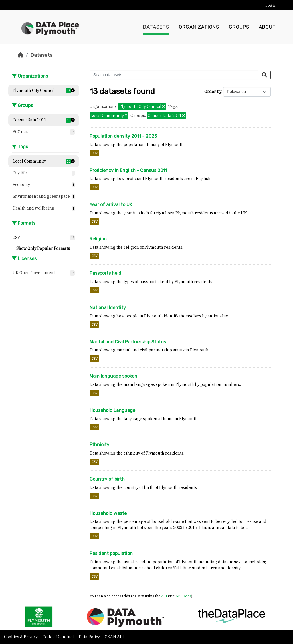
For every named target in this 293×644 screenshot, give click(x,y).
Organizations (199, 27)
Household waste (108, 513)
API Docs (183, 596)
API (164, 596)
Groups (239, 27)
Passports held (105, 273)
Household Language (112, 410)
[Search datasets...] (174, 75)
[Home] (21, 55)
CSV (94, 153)
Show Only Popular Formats (43, 248)
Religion (98, 239)
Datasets (156, 27)
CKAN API (114, 637)
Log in (271, 5)
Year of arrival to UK (111, 205)
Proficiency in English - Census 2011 (128, 170)
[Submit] (264, 75)
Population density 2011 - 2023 (123, 136)
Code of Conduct (59, 637)
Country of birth (107, 479)
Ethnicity (99, 445)
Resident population (111, 553)
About (267, 27)
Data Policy (90, 637)
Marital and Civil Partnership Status (128, 342)
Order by (213, 92)
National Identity (108, 308)
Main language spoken (113, 376)
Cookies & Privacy (21, 637)
